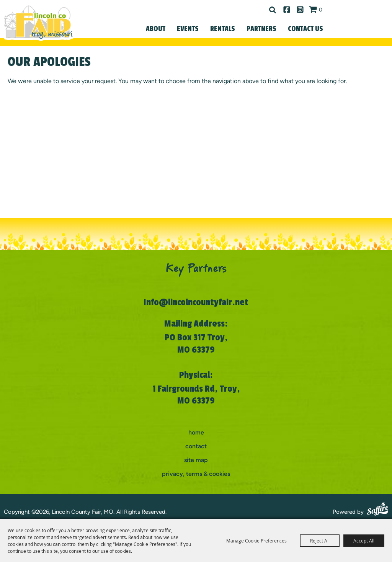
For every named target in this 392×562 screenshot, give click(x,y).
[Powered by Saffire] (378, 510)
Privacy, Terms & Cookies (196, 474)
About (156, 29)
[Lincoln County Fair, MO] (38, 22)
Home (196, 432)
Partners (261, 29)
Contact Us (305, 29)
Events (188, 29)
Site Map (196, 460)
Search (273, 10)
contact (196, 446)
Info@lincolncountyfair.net (196, 302)
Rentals (223, 29)
